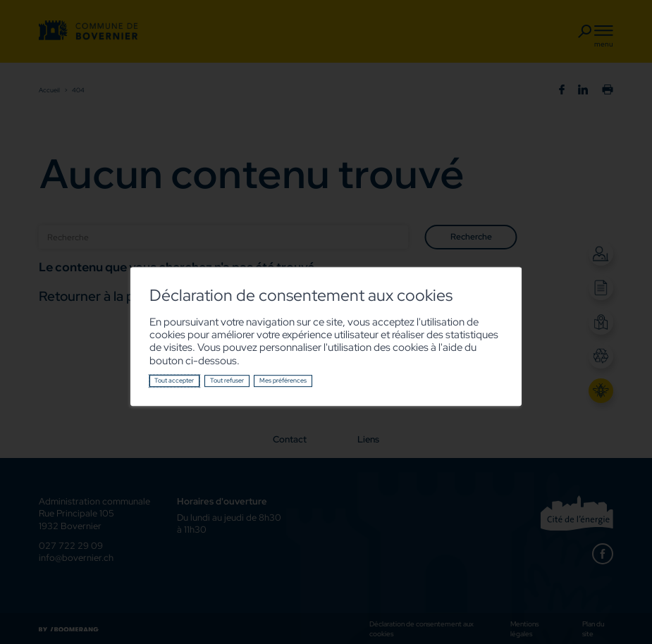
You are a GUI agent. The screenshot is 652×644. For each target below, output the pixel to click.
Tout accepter (174, 380)
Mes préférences (283, 380)
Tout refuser (227, 380)
